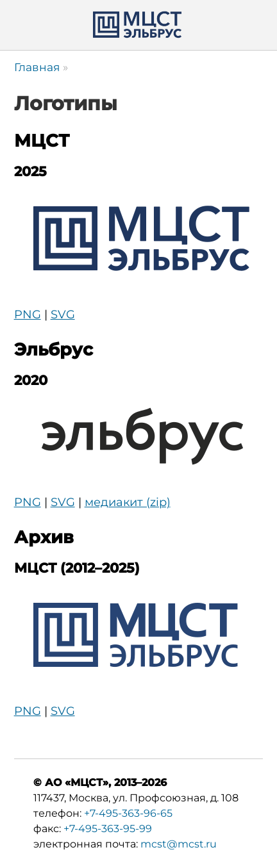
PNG (28, 315)
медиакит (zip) (128, 502)
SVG (63, 315)
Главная (37, 67)
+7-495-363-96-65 (128, 813)
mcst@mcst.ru (179, 844)
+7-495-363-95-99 (108, 829)
